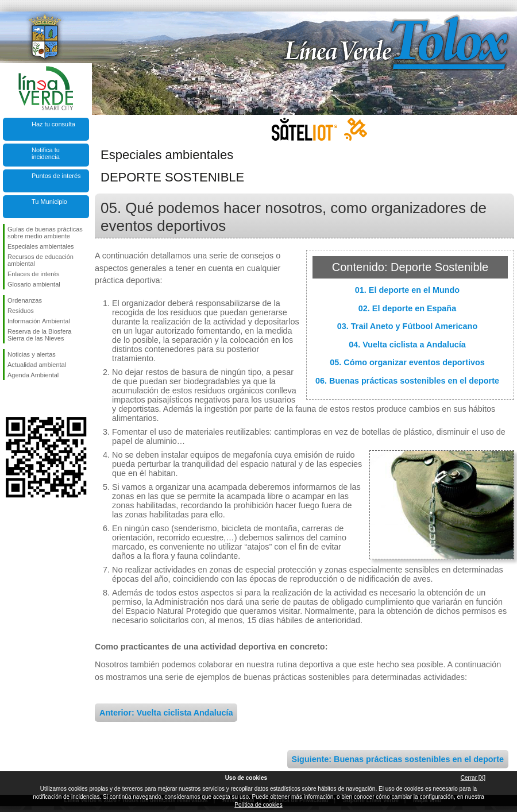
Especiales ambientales (41, 246)
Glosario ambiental (34, 284)
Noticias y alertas (32, 354)
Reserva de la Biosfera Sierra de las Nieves (39, 335)
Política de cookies (258, 805)
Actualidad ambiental (37, 365)
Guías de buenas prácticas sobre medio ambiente (45, 233)
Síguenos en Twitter (29, 399)
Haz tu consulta (53, 124)
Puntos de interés (56, 176)
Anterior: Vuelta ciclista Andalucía (166, 713)
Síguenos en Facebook (10, 399)
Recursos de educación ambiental (40, 260)
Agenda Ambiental (33, 375)
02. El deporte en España (407, 308)
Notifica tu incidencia (46, 153)
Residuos (21, 311)
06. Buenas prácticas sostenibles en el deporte (407, 381)
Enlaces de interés (34, 274)
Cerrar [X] (473, 778)
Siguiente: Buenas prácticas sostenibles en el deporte (398, 759)
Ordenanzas (25, 300)
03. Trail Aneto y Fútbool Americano (407, 326)
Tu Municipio (49, 202)
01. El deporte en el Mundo (407, 290)
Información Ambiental (39, 321)
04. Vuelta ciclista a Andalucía (407, 345)
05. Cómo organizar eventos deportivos (407, 362)
